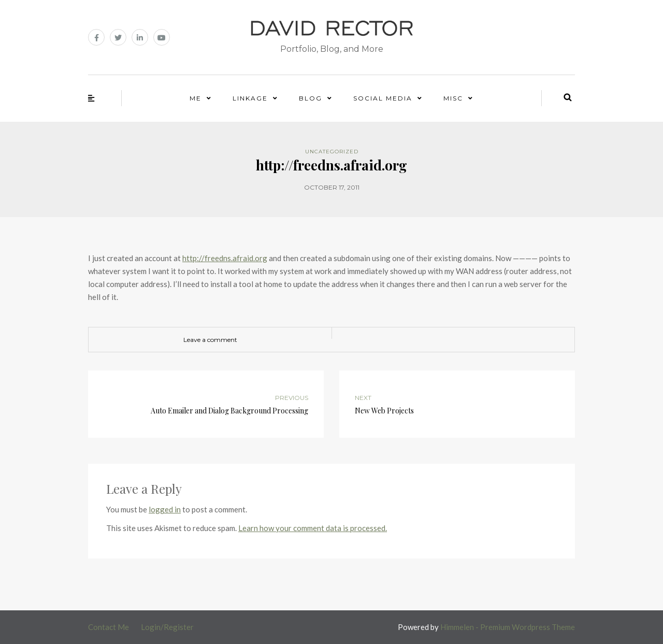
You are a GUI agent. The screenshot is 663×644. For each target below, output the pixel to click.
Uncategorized (332, 152)
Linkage (250, 98)
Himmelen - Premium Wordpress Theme (508, 627)
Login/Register (167, 627)
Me (196, 98)
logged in (165, 509)
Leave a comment (210, 340)
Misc (453, 98)
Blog (311, 98)
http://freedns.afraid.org (225, 258)
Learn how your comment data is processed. (313, 528)
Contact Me (109, 627)
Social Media (383, 98)
